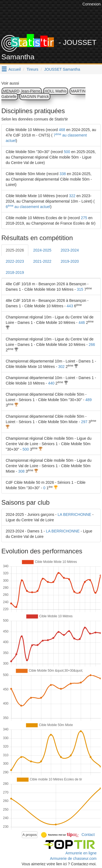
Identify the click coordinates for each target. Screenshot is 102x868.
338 (63, 174)
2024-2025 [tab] (42, 250)
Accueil (15, 69)
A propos (30, 835)
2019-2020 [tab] (70, 261)
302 (61, 367)
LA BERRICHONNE (75, 514)
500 (67, 152)
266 (92, 345)
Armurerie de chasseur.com (73, 858)
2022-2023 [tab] (15, 261)
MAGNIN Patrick (35, 97)
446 (82, 323)
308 (21, 471)
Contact (88, 834)
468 (62, 130)
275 (84, 218)
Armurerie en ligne (81, 853)
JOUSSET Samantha (62, 69)
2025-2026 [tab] (15, 250)
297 (84, 422)
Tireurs (33, 69)
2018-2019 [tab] (15, 272)
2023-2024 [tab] (70, 250)
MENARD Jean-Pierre (22, 91)
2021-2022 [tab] (42, 261)
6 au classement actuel (28, 207)
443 (70, 306)
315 (80, 289)
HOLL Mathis (56, 91)
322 (72, 196)
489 (89, 400)
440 (51, 383)
